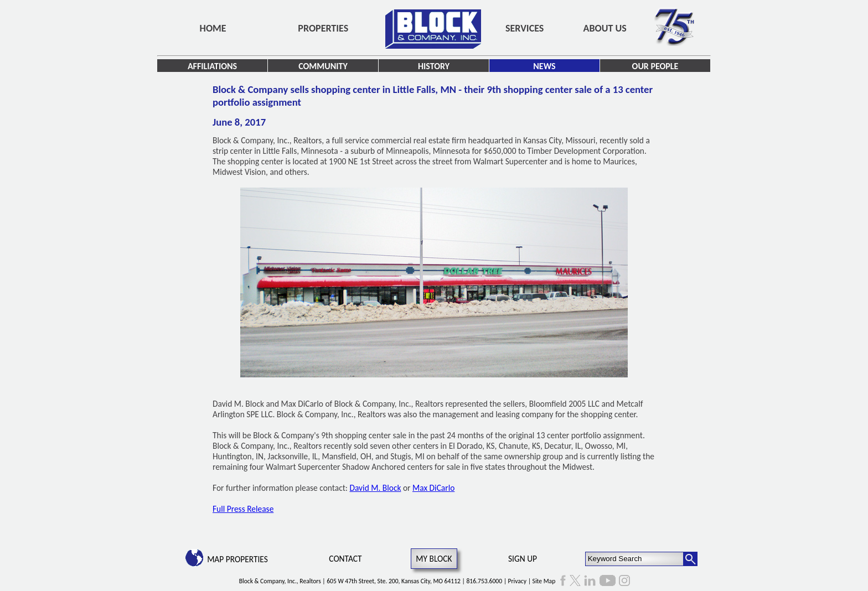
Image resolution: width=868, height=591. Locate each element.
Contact (345, 559)
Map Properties (237, 559)
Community (323, 66)
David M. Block (375, 488)
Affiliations (212, 66)
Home (213, 28)
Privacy (517, 581)
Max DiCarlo (433, 488)
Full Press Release (243, 509)
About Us (605, 28)
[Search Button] (690, 559)
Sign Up (523, 559)
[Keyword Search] (635, 559)
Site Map (544, 581)
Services (525, 28)
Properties (323, 28)
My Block (434, 559)
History (434, 66)
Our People (655, 66)
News (544, 66)
